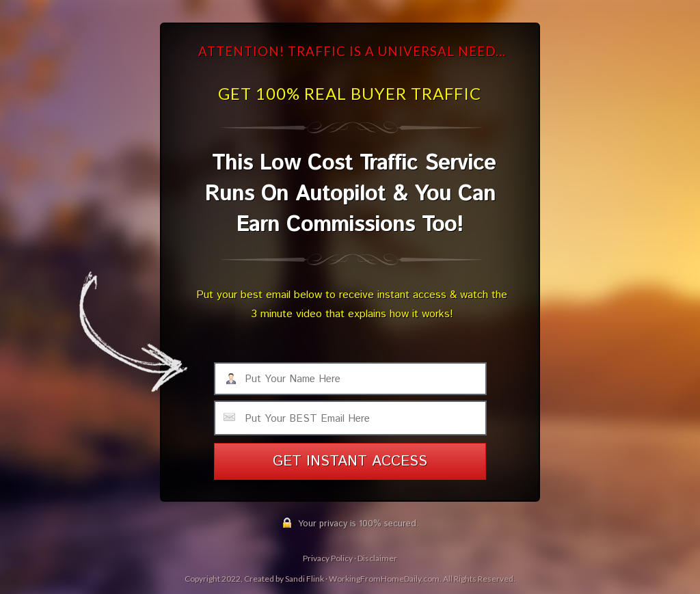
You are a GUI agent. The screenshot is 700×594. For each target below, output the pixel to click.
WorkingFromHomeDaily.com (384, 579)
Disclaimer (377, 558)
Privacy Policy (328, 558)
